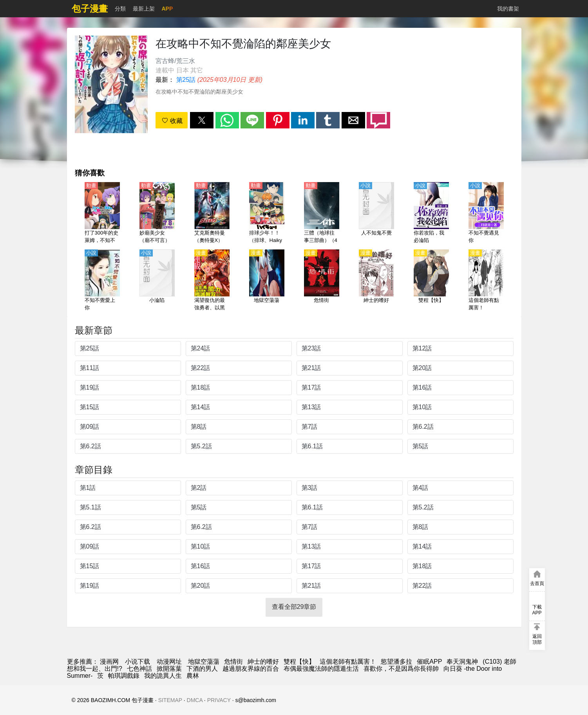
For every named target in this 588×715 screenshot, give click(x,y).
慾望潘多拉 (396, 662)
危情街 (233, 662)
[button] (202, 120)
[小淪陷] (157, 281)
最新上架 (144, 9)
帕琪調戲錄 (124, 676)
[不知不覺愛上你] (102, 281)
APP (167, 9)
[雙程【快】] (431, 281)
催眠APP (429, 662)
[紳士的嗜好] (376, 281)
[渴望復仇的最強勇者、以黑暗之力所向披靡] (212, 281)
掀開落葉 (169, 669)
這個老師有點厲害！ (348, 662)
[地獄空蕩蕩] (267, 281)
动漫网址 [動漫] (169, 662)
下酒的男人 (202, 669)
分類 (120, 9)
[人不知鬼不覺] (376, 213)
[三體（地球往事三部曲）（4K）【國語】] (322, 213)
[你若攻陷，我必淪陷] (431, 213)
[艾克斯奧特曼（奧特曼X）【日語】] (212, 213)
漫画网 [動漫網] (109, 662)
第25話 (186, 80)
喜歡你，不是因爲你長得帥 (401, 669)
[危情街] (322, 281)
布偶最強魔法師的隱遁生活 (321, 669)
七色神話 (139, 669)
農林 (193, 676)
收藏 (172, 121)
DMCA (195, 700)
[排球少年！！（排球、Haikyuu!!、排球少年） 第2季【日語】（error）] (267, 213)
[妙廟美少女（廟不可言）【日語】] (157, 213)
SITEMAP (170, 700)
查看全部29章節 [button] (294, 607)
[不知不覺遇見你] (486, 213)
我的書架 (508, 9)
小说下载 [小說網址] (138, 662)
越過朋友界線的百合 (251, 669)
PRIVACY (219, 700)
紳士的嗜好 (263, 662)
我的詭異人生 (163, 676)
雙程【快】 (299, 662)
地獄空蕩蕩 (204, 662)
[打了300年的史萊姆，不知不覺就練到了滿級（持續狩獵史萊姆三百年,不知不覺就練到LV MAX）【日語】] (102, 213)
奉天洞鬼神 (462, 662)
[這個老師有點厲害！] (486, 281)
